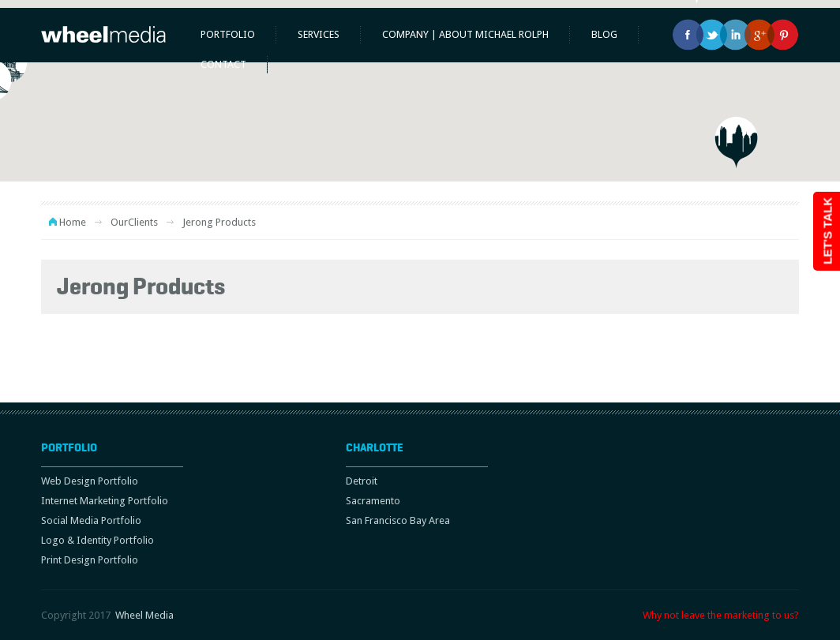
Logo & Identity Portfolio (97, 540)
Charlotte (375, 447)
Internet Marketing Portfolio (105, 501)
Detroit (362, 481)
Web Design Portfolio (90, 481)
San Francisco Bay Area (398, 520)
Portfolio (228, 34)
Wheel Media (144, 615)
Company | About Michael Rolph (465, 34)
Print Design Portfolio (90, 560)
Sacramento (373, 501)
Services (319, 34)
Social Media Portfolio (91, 520)
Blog (604, 34)
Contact (223, 64)
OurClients (134, 222)
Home (73, 222)
